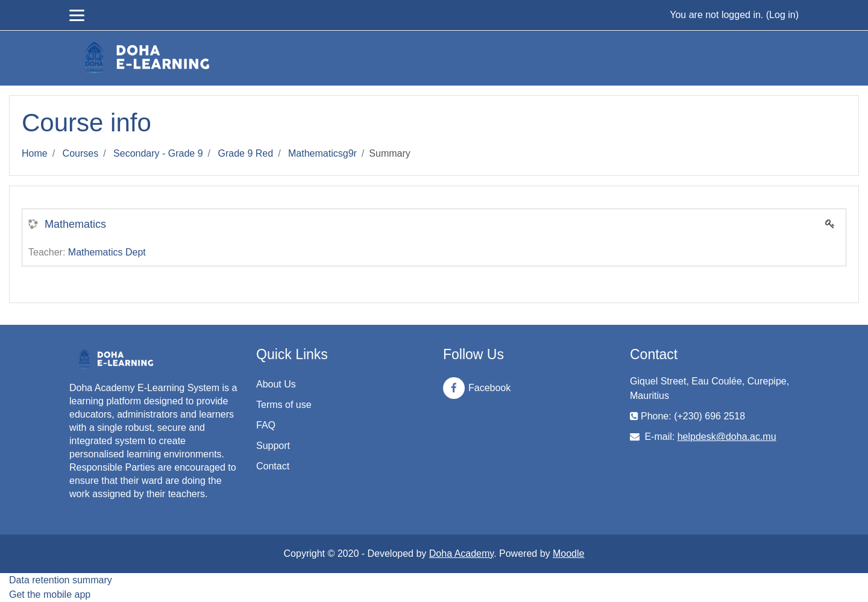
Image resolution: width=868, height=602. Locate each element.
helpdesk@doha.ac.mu (727, 437)
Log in (782, 15)
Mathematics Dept (107, 252)
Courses (81, 153)
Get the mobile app (50, 594)
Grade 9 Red (246, 153)
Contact (273, 466)
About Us (276, 384)
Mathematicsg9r (322, 153)
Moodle (568, 553)
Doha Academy (461, 553)
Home (35, 153)
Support (273, 446)
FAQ (266, 425)
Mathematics (75, 224)
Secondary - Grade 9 (158, 153)
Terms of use (284, 405)
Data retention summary (61, 580)
